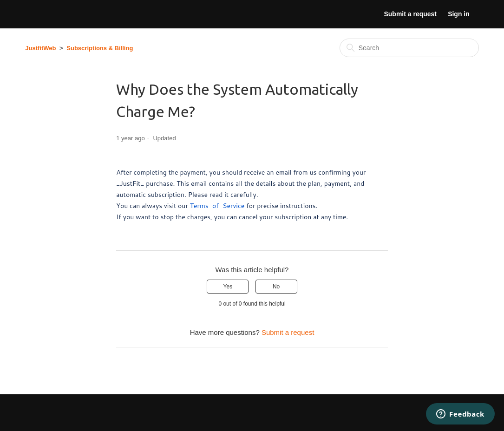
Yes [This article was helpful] (228, 287)
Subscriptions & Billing (100, 48)
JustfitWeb (40, 48)
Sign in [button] (459, 14)
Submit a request (410, 14)
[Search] (409, 48)
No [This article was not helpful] (276, 287)
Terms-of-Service (217, 206)
